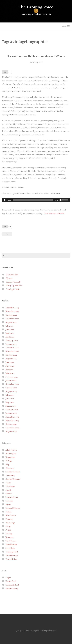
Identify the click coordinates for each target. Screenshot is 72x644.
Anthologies (11, 454)
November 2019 (12, 421)
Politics (8, 530)
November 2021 (12, 351)
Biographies (10, 457)
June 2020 (10, 399)
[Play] (5, 200)
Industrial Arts (12, 497)
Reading (9, 534)
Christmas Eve (12, 275)
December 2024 (12, 308)
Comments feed (12, 585)
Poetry (8, 526)
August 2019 (11, 431)
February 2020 (12, 410)
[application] (36, 200)
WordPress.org (12, 589)
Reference (10, 537)
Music (8, 505)
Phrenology (10, 523)
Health (8, 490)
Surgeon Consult (13, 282)
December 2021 (12, 348)
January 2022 (11, 344)
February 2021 (12, 377)
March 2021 (10, 373)
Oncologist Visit (13, 289)
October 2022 (11, 315)
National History (13, 508)
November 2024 (12, 311)
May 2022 (10, 333)
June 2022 (10, 330)
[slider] (33, 200)
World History (12, 556)
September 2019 (12, 428)
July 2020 (9, 395)
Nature (9, 512)
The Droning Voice (36, 7)
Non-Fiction (11, 516)
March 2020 (10, 406)
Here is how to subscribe (54, 213)
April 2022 (10, 337)
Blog (7, 465)
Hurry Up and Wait (14, 286)
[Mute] (61, 200)
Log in (8, 578)
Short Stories (11, 541)
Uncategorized (12, 552)
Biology (9, 461)
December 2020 (12, 384)
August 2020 (11, 391)
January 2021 (11, 381)
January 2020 (11, 413)
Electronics (10, 475)
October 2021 (11, 355)
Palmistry (9, 519)
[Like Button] (5, 72)
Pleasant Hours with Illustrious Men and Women (36, 56)
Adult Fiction (11, 450)
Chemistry (10, 468)
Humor (9, 494)
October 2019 (11, 424)
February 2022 (12, 341)
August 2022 (11, 322)
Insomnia (9, 501)
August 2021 (11, 359)
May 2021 (10, 366)
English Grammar (13, 479)
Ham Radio (10, 486)
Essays (8, 483)
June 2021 (10, 362)
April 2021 (10, 370)
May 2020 (10, 402)
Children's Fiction (13, 472)
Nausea (9, 278)
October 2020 (11, 388)
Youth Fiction (11, 559)
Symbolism (10, 548)
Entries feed (11, 581)
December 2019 (12, 417)
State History (11, 545)
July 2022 (9, 326)
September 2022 (12, 319)
